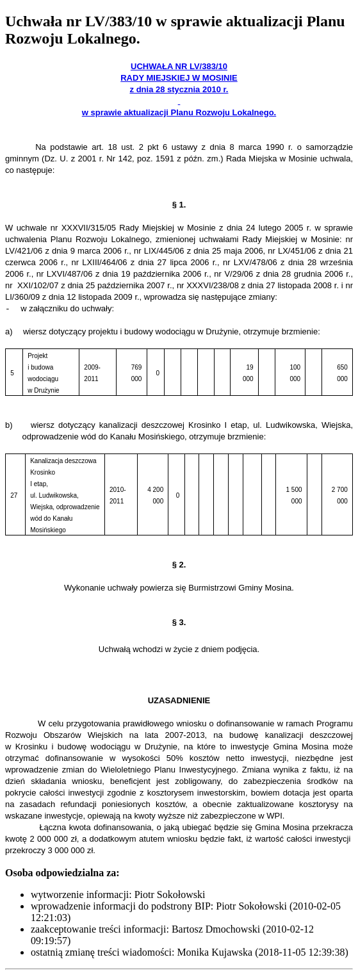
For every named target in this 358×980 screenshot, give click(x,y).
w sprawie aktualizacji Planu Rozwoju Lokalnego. (179, 112)
